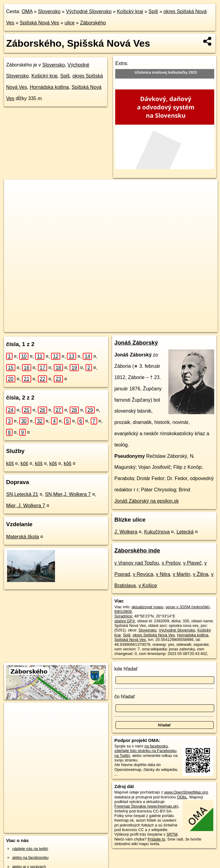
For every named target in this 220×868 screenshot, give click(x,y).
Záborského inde (137, 550)
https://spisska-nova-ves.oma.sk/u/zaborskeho (179, 327)
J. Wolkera (126, 532)
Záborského (93, 23)
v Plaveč (192, 563)
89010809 (123, 611)
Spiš (153, 11)
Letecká (185, 532)
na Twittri (122, 756)
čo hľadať (125, 697)
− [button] (15, 199)
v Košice (148, 586)
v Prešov (171, 563)
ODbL (182, 797)
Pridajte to (156, 839)
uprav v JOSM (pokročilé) (188, 607)
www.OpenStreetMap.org (186, 792)
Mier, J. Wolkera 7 (26, 506)
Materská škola (23, 537)
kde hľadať (126, 669)
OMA (27, 11)
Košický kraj (130, 11)
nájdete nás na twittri (30, 849)
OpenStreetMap (91, 327)
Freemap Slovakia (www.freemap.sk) (146, 806)
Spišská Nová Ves (39, 23)
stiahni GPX (125, 621)
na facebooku (156, 746)
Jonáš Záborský (136, 343)
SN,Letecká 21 (22, 494)
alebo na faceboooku (30, 857)
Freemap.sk (123, 327)
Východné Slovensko (89, 11)
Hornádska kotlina (49, 87)
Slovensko (49, 11)
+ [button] (15, 190)
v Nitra (163, 574)
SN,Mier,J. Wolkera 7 (68, 494)
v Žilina (201, 574)
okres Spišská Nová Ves (154, 635)
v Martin (181, 574)
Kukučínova (157, 532)
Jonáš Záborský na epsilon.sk (147, 501)
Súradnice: (124, 616)
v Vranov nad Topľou (137, 563)
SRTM (172, 834)
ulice (70, 23)
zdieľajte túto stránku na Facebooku (145, 751)
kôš (10, 463)
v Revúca (143, 574)
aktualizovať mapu (147, 607)
